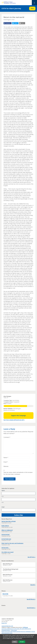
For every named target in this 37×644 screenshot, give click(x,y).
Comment (7, 437)
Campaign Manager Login (7, 626)
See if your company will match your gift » (14, 420)
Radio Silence (5, 526)
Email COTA (4, 623)
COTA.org (25, 627)
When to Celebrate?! (7, 530)
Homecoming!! (6, 535)
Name (6, 458)
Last (3, 502)
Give (32, 8)
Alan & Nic (5, 594)
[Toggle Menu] (34, 3)
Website (6, 466)
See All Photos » (31, 599)
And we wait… (5, 548)
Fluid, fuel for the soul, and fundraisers (12, 543)
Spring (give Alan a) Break (9, 521)
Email (6, 462)
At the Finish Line (6, 539)
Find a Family (14, 630)
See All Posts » (32, 557)
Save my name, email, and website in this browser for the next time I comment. (18, 473)
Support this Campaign (18, 416)
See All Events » (31, 608)
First (3, 496)
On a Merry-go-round (7, 552)
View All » (33, 585)
